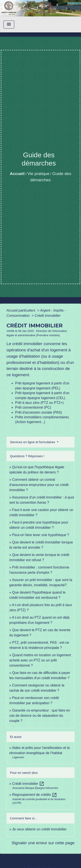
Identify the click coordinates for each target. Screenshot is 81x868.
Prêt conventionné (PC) (33, 407)
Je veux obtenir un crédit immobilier (39, 829)
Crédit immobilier (48, 316)
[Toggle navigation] (9, 25)
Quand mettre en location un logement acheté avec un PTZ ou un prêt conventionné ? (40, 660)
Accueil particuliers (21, 310)
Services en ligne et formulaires (33, 442)
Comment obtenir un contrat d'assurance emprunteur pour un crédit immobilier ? (39, 485)
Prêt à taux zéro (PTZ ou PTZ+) (39, 403)
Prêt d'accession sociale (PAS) (39, 412)
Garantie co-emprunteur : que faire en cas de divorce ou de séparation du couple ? (40, 716)
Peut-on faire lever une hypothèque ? (40, 535)
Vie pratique (38, 174)
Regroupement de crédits (35, 795)
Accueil (17, 174)
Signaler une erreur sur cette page (43, 843)
